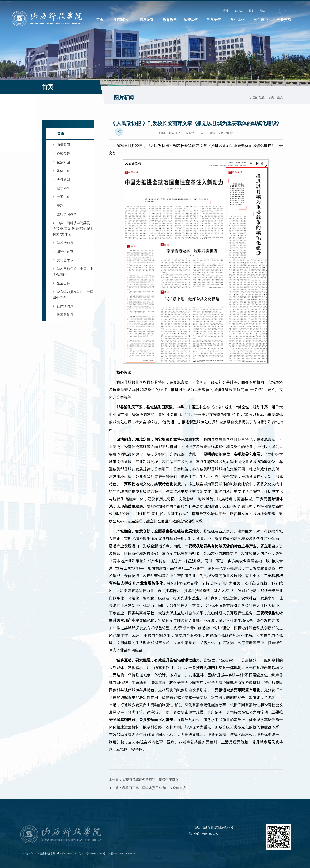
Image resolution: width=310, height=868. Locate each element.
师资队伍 (191, 20)
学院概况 (121, 20)
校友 (251, 11)
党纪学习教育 (65, 214)
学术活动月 (63, 243)
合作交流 (284, 20)
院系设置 (146, 20)
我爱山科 (61, 197)
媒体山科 (61, 171)
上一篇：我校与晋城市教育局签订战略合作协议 (144, 779)
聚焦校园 (61, 162)
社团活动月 (63, 306)
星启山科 (61, 283)
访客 (263, 11)
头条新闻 (61, 180)
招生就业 (261, 20)
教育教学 (170, 20)
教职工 (239, 11)
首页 (100, 20)
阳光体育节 (63, 252)
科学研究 (214, 20)
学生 (226, 11)
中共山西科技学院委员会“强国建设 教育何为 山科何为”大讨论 (73, 229)
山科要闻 (61, 145)
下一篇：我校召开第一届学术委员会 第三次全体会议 (147, 788)
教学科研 (61, 188)
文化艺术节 (63, 260)
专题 (58, 206)
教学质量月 (63, 315)
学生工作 (238, 20)
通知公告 (61, 154)
